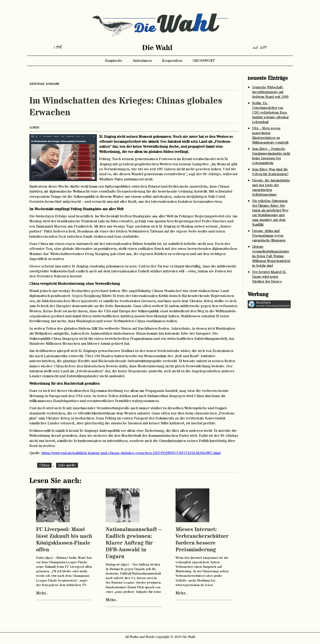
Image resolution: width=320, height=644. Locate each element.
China (44, 465)
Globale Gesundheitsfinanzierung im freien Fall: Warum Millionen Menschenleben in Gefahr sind (271, 256)
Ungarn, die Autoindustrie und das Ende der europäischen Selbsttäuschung (271, 188)
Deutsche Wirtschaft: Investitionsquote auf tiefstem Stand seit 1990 (270, 92)
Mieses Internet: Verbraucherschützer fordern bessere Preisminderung (202, 540)
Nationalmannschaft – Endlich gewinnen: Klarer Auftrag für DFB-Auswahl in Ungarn (134, 543)
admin (34, 128)
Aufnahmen (142, 61)
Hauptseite (114, 61)
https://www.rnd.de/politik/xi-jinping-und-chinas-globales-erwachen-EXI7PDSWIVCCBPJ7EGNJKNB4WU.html (131, 453)
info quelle (67, 465)
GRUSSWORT (204, 61)
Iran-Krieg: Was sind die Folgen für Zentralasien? (270, 172)
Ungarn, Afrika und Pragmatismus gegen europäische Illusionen (269, 236)
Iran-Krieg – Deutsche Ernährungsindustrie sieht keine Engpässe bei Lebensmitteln (271, 156)
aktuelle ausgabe (44, 84)
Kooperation (172, 61)
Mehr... (42, 593)
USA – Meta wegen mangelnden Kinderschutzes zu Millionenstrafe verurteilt (270, 136)
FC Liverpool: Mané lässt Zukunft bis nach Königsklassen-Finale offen (64, 540)
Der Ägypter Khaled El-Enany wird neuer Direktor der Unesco (269, 277)
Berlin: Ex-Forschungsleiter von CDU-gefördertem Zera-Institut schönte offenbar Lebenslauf (270, 113)
